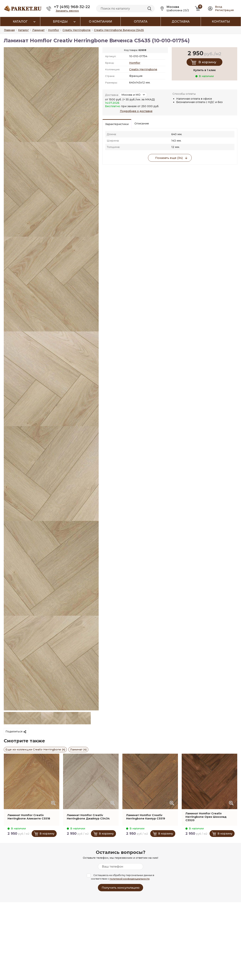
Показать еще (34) (169, 158)
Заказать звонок (67, 11)
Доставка (181, 22)
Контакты (221, 22)
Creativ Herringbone (143, 69)
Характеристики (117, 124)
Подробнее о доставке (136, 111)
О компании (100, 22)
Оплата (141, 22)
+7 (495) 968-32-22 (72, 7)
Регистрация (224, 10)
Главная (9, 30)
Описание (142, 124)
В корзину (207, 62)
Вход (219, 7)
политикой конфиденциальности (130, 879)
